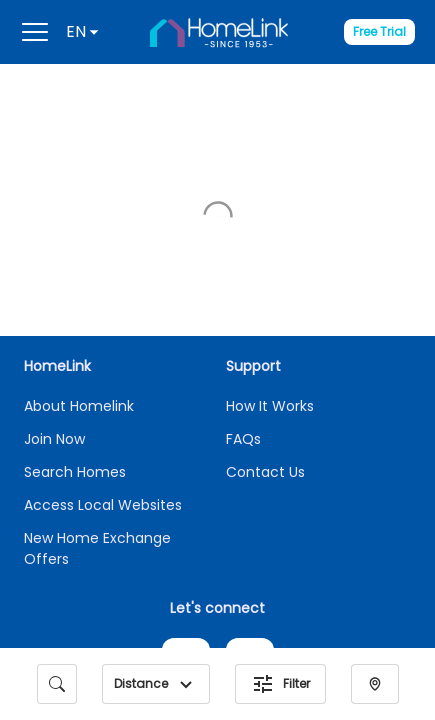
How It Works (270, 193)
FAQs (243, 226)
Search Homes (75, 259)
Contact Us (265, 259)
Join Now (54, 226)
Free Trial (379, 31)
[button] (186, 684)
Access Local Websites (103, 292)
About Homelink (79, 193)
